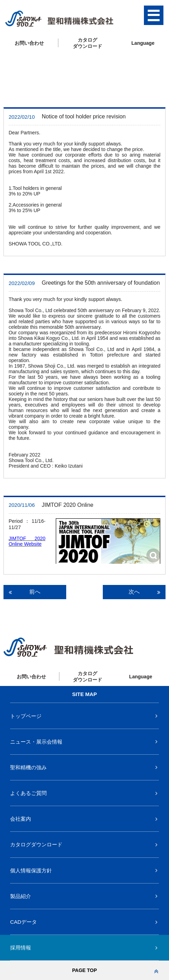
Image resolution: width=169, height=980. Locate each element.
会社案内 (21, 819)
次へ (144, 592)
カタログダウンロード (36, 844)
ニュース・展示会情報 (36, 742)
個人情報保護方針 (31, 870)
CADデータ (24, 922)
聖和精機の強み (28, 767)
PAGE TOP (115, 970)
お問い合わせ (29, 43)
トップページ (26, 716)
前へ (30, 592)
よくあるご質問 (28, 793)
